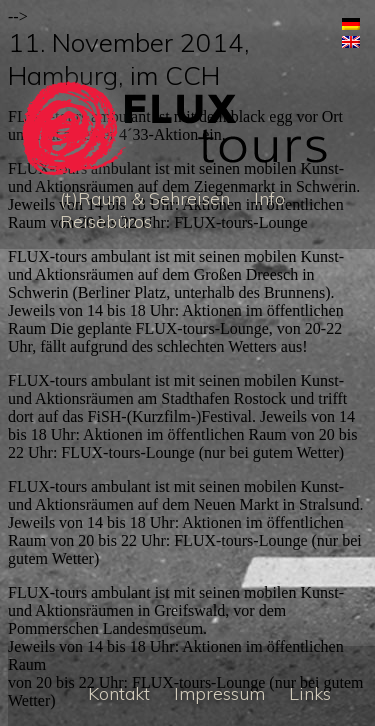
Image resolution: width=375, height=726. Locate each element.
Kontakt (119, 693)
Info (269, 198)
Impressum (219, 693)
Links (310, 693)
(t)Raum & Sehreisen (145, 198)
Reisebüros (106, 221)
